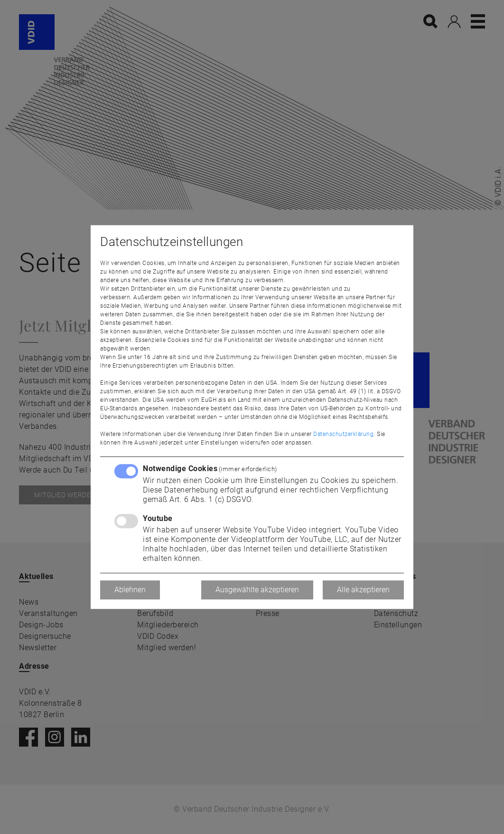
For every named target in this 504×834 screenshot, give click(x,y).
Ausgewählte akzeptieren (257, 590)
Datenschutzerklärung (343, 434)
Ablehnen (130, 590)
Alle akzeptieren (363, 590)
